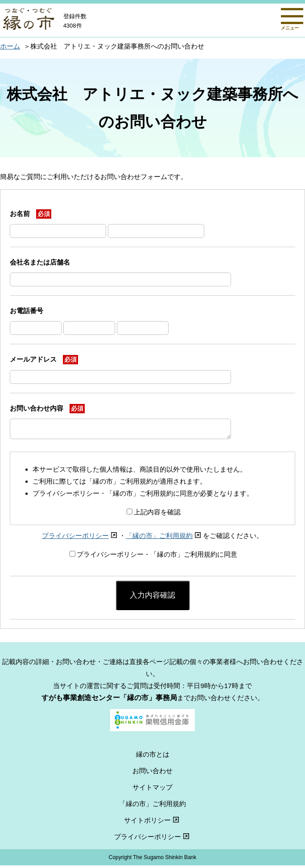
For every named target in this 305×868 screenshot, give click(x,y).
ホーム (10, 46)
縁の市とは (153, 757)
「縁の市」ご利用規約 (164, 538)
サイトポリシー (152, 823)
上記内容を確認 (154, 515)
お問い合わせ (152, 773)
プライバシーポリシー (80, 538)
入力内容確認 (152, 598)
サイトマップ (152, 790)
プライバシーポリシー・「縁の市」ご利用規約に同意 (153, 557)
